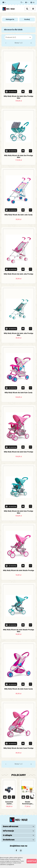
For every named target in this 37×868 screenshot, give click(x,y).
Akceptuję (32, 861)
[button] (32, 2)
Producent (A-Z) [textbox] (11, 37)
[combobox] (18, 37)
